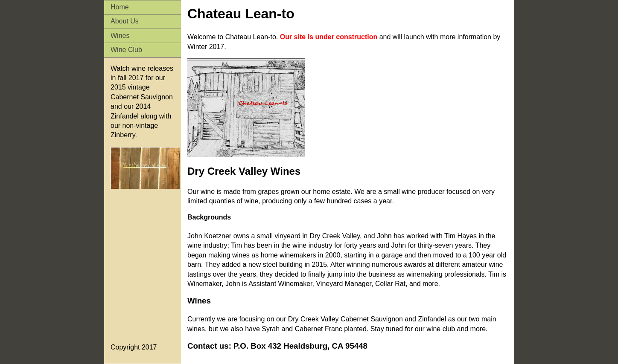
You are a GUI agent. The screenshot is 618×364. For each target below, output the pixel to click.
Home (120, 7)
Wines (120, 36)
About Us (125, 21)
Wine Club (126, 50)
